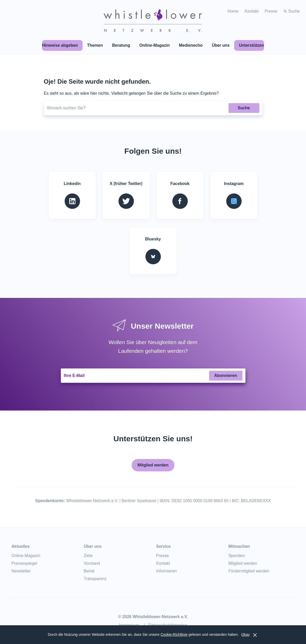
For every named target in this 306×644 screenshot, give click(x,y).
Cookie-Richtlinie (174, 635)
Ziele (88, 556)
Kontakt (252, 11)
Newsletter (21, 571)
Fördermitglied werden (249, 571)
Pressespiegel (24, 563)
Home (233, 11)
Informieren (167, 571)
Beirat (89, 571)
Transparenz (95, 579)
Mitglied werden (153, 465)
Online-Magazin (26, 556)
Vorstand (92, 563)
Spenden (237, 556)
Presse (271, 11)
